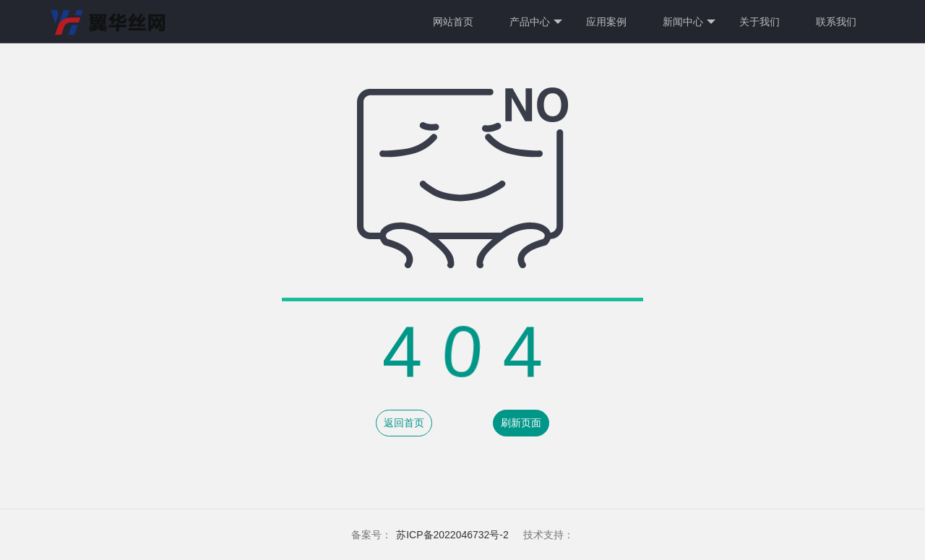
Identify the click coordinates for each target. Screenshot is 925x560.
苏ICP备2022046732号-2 (452, 535)
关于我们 (760, 22)
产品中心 (536, 22)
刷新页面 (521, 423)
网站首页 (453, 22)
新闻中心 (689, 22)
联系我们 (836, 22)
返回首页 (404, 423)
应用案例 (606, 22)
